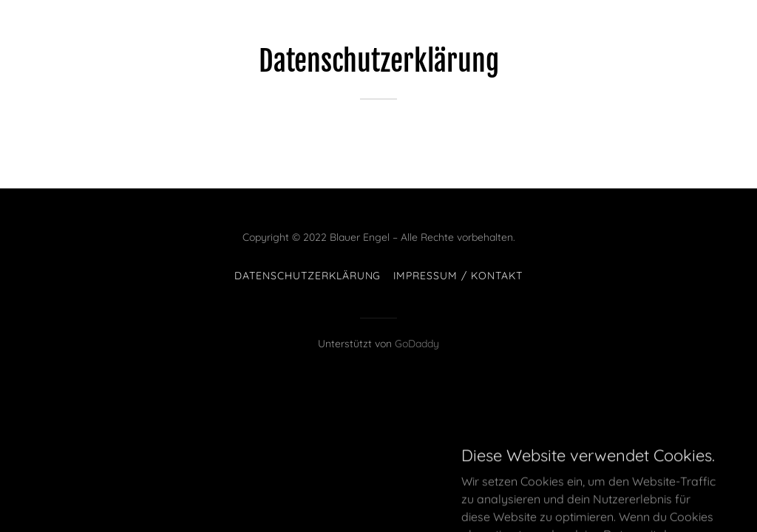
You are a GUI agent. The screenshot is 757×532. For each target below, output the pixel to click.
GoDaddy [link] (417, 344)
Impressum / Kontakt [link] (458, 276)
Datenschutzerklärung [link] (308, 276)
